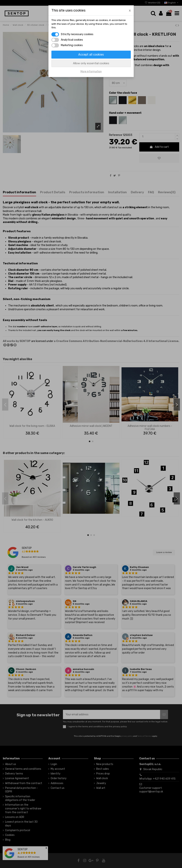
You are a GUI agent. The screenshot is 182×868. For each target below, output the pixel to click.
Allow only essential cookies (91, 63)
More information (91, 72)
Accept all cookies (91, 55)
